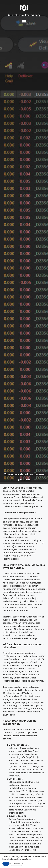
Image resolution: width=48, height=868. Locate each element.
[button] (24, 21)
